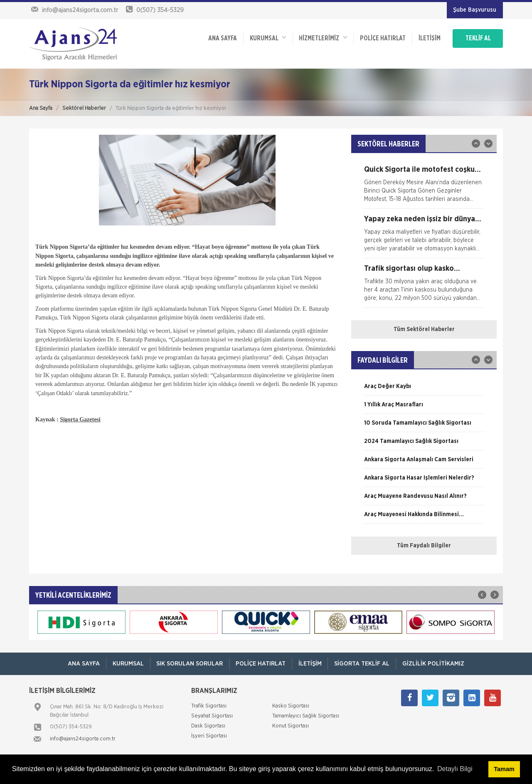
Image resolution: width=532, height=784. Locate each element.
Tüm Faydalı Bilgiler (424, 546)
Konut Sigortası (291, 726)
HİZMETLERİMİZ (322, 38)
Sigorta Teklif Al (362, 664)
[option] (424, 187)
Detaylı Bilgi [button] (455, 769)
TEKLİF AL (478, 38)
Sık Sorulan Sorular (190, 664)
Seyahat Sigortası (212, 716)
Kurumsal (267, 38)
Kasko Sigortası (291, 706)
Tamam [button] (504, 769)
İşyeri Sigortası (209, 736)
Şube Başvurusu (475, 10)
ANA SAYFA (221, 38)
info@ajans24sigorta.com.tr (83, 739)
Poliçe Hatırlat (382, 38)
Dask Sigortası (208, 726)
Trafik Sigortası (209, 706)
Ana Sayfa (41, 108)
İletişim (429, 38)
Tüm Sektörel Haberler (424, 329)
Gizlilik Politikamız (434, 664)
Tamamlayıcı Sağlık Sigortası (306, 716)
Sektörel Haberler (84, 108)
